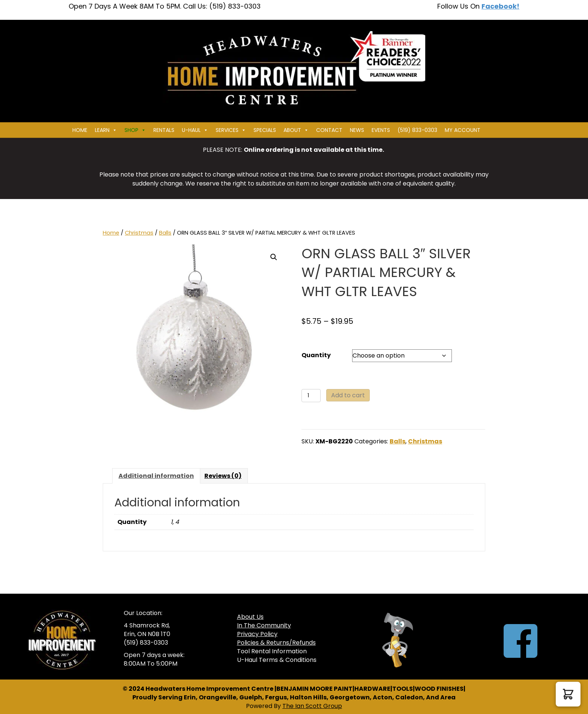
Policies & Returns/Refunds (276, 643)
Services (231, 130)
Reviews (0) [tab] (223, 476)
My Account (463, 130)
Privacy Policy (257, 634)
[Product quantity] (311, 396)
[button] (274, 257)
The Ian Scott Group (312, 706)
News (357, 130)
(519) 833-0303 (417, 130)
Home (80, 130)
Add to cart (348, 395)
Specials (265, 130)
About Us (250, 617)
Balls (165, 233)
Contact (329, 130)
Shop (135, 130)
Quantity (316, 355)
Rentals (164, 130)
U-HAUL (195, 130)
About (296, 130)
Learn (106, 130)
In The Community (264, 625)
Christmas (139, 233)
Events (381, 130)
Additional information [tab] (156, 476)
